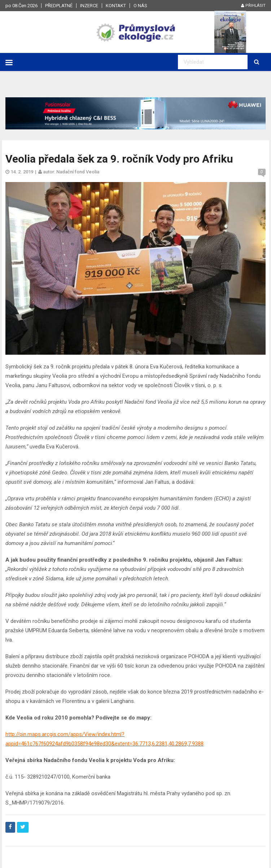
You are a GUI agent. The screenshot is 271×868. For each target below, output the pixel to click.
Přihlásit (253, 6)
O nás (140, 6)
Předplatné (59, 6)
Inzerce (89, 6)
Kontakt (116, 6)
